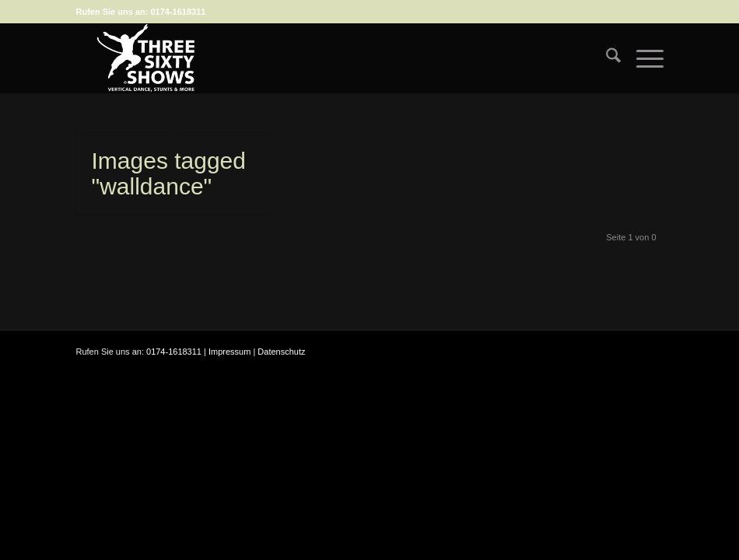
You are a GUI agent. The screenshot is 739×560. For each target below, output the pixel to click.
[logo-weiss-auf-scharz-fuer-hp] (146, 58)
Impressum (229, 352)
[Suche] (606, 58)
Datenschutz (281, 352)
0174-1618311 (178, 12)
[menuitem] (606, 58)
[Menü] (642, 58)
